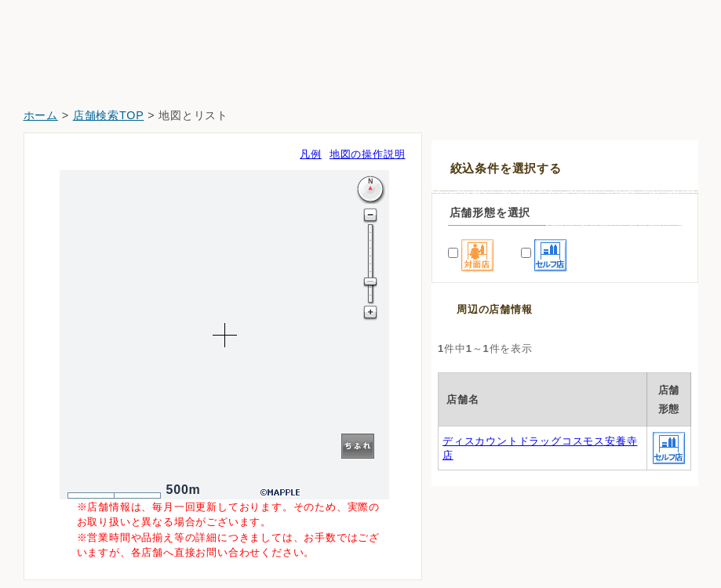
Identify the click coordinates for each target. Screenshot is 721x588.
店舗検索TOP (109, 115)
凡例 (311, 154)
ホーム (41, 115)
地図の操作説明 (368, 154)
